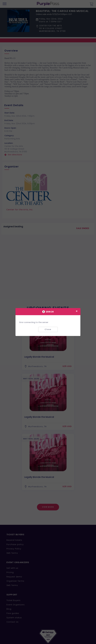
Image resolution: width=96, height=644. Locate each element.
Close (48, 329)
